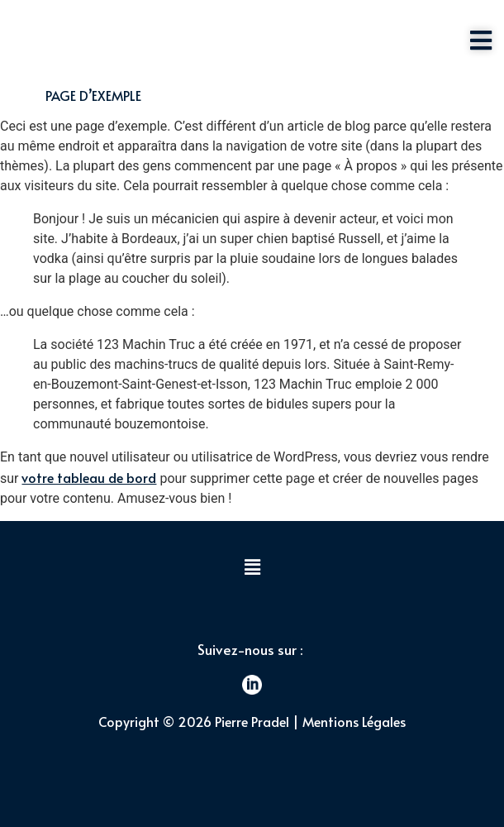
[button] (252, 568)
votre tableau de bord (89, 477)
